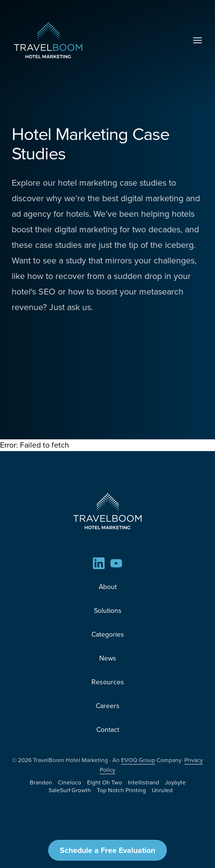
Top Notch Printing (121, 790)
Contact (108, 730)
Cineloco (70, 782)
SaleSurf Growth (70, 790)
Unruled (162, 790)
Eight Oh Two (105, 782)
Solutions (108, 611)
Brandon (41, 782)
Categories (108, 634)
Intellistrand (143, 782)
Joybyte (175, 782)
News (108, 658)
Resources (108, 682)
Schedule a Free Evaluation (107, 850)
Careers (108, 706)
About (108, 587)
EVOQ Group (138, 760)
